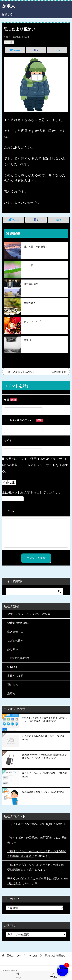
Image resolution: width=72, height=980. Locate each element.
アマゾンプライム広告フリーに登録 (29, 614)
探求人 (9, 6)
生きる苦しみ (15, 632)
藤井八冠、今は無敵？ (36, 247)
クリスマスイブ (32, 322)
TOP (13, 956)
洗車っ (11, 693)
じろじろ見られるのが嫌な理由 (43, 738)
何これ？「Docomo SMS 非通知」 (45, 775)
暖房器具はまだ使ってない (44, 792)
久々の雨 (29, 265)
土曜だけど (30, 303)
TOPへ (54, 976)
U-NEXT (12, 667)
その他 (9, 42)
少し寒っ (13, 649)
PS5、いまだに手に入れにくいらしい (21, 372)
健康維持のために (18, 623)
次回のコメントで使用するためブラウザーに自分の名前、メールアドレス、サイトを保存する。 (35, 465)
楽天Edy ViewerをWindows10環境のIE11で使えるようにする (44, 756)
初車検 (28, 340)
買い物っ (13, 685)
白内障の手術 (59, 372)
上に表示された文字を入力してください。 (32, 492)
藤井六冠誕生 (31, 284)
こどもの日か (15, 641)
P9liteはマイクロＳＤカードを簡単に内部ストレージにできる (45, 719)
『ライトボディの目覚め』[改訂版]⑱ (30, 824)
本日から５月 (15, 676)
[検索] (35, 591)
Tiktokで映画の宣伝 (19, 658)
